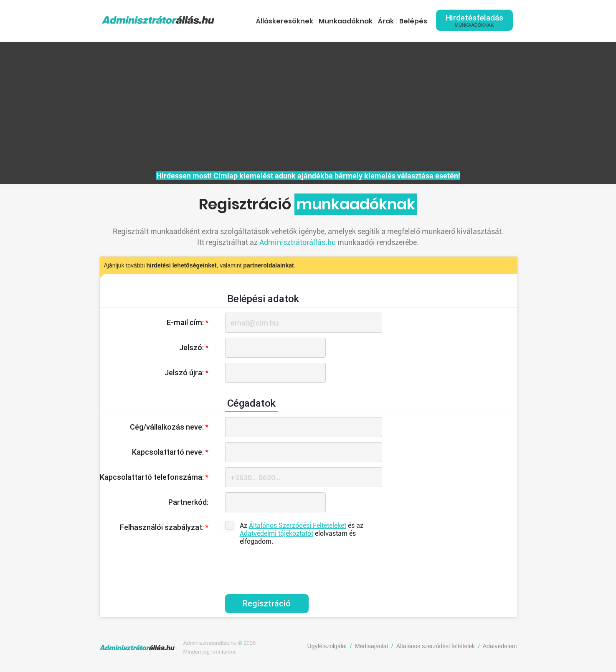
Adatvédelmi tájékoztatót (276, 533)
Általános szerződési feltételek (436, 646)
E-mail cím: (188, 322)
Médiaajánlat (371, 646)
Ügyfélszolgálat (327, 646)
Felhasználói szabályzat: (164, 527)
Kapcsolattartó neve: (170, 452)
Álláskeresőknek (285, 21)
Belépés (413, 21)
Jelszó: (194, 347)
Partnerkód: (188, 502)
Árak (386, 21)
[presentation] (289, 565)
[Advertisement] (308, 109)
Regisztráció (267, 603)
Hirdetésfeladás (474, 20)
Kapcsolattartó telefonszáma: (154, 477)
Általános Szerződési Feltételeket (298, 526)
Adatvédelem (500, 646)
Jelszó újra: (186, 373)
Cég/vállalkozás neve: (169, 427)
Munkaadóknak (346, 21)
